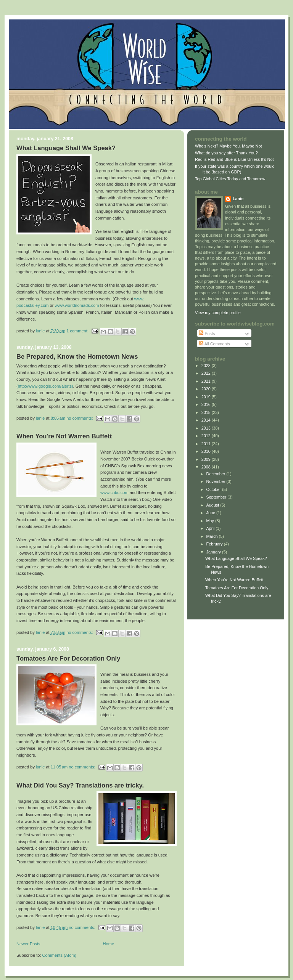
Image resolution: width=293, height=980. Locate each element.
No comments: (80, 418)
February (215, 544)
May (211, 521)
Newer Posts (28, 944)
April (211, 528)
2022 (207, 373)
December (217, 474)
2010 (207, 451)
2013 (207, 428)
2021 (207, 381)
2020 (207, 389)
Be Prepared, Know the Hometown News (77, 357)
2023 (207, 366)
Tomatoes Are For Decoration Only (68, 658)
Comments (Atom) (60, 955)
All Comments (214, 344)
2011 (207, 444)
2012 (207, 436)
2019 (207, 397)
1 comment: (78, 330)
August (213, 505)
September (217, 497)
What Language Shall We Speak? (66, 148)
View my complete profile (218, 313)
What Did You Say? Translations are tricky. (80, 785)
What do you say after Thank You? (226, 153)
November (217, 481)
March (213, 536)
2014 (207, 420)
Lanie (238, 199)
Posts (207, 334)
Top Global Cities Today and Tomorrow (230, 179)
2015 (207, 412)
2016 (207, 404)
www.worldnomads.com (78, 305)
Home (109, 944)
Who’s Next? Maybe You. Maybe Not (228, 146)
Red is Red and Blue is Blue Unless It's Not (234, 159)
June (211, 513)
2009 (207, 459)
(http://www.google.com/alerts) (45, 386)
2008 (207, 467)
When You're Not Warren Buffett (64, 436)
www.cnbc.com (115, 492)
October (214, 489)
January (214, 552)
